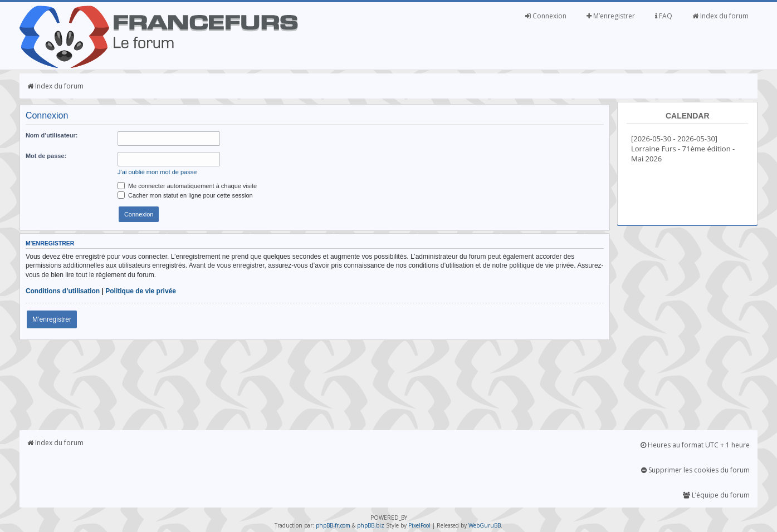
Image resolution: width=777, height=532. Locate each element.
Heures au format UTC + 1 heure (695, 445)
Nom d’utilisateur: (52, 135)
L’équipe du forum (716, 495)
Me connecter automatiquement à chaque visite (187, 186)
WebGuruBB (485, 525)
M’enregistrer (611, 16)
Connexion (546, 16)
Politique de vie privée (141, 291)
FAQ (664, 16)
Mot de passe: (46, 156)
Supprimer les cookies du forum (695, 470)
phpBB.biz (371, 525)
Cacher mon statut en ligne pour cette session (185, 195)
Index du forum (720, 16)
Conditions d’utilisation (63, 291)
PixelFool (419, 525)
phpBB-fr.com (333, 525)
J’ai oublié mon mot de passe (157, 172)
